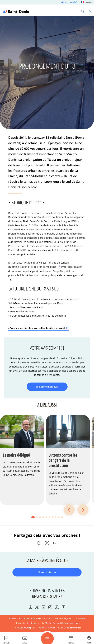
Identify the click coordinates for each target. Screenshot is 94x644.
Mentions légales (63, 618)
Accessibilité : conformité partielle (25, 618)
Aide (89, 642)
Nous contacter (47, 572)
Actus (25, 642)
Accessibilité (71, 2)
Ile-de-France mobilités (43, 267)
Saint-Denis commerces (70, 628)
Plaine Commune (47, 628)
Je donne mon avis (47, 387)
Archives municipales (25, 628)
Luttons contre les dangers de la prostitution (63, 460)
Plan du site (80, 618)
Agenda (71, 642)
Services (6, 642)
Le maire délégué (16, 455)
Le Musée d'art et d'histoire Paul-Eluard (61, 623)
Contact (48, 618)
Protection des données (28, 623)
